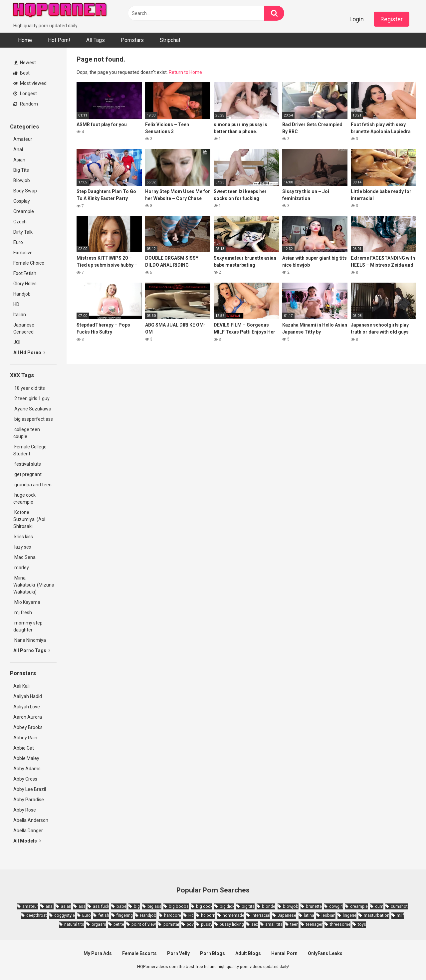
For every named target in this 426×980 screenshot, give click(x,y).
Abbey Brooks (28, 727)
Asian (19, 160)
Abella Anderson (31, 820)
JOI (17, 342)
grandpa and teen (32, 485)
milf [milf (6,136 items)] (400, 915)
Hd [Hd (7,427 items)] (191, 915)
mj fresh (23, 612)
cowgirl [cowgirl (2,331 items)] (336, 906)
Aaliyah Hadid (28, 696)
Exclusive (23, 253)
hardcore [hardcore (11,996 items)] (173, 915)
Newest (25, 63)
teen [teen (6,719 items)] (294, 924)
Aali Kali (21, 686)
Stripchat (170, 40)
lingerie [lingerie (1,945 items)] (350, 915)
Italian (20, 315)
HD (16, 304)
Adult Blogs (248, 953)
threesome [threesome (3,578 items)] (340, 924)
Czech (20, 222)
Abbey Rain (25, 738)
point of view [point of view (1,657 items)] (144, 924)
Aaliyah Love (27, 707)
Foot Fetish (25, 273)
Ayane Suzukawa (33, 409)
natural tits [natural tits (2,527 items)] (74, 924)
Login (357, 19)
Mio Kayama (28, 602)
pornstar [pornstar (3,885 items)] (171, 924)
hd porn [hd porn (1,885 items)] (208, 915)
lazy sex (22, 547)
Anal (18, 149)
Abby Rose (25, 810)
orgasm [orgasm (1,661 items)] (99, 924)
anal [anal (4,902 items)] (50, 906)
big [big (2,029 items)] (137, 906)
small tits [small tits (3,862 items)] (274, 924)
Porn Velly (178, 953)
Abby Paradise (29, 800)
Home (25, 40)
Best (21, 73)
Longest (25, 94)
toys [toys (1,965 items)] (362, 924)
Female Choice (29, 263)
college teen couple (27, 433)
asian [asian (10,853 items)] (66, 906)
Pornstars (132, 40)
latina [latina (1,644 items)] (309, 915)
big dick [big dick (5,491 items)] (227, 906)
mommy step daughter (28, 626)
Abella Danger (28, 831)
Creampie (24, 211)
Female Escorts (139, 953)
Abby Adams (27, 769)
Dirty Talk (23, 232)
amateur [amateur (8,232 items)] (30, 906)
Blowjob (22, 180)
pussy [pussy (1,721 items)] (207, 924)
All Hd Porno (29, 353)
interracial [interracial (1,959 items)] (261, 915)
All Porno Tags (32, 650)
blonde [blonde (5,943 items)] (269, 906)
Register (392, 19)
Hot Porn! (59, 40)
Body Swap (25, 191)
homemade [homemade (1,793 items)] (233, 915)
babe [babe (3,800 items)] (121, 906)
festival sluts (27, 464)
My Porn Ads (98, 953)
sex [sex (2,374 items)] (255, 924)
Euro (18, 242)
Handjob (22, 294)
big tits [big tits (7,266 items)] (248, 906)
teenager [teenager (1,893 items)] (314, 924)
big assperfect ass (33, 419)
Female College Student (30, 450)
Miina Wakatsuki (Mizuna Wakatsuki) (34, 585)
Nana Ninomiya (31, 640)
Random (26, 104)
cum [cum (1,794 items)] (379, 906)
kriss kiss (23, 537)
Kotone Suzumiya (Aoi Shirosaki (29, 519)
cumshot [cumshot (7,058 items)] (399, 906)
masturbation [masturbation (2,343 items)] (377, 915)
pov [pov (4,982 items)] (190, 924)
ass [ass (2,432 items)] (82, 906)
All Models (27, 841)
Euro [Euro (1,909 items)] (87, 915)
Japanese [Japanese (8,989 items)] (287, 915)
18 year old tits (29, 388)
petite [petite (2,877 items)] (119, 924)
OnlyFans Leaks (325, 953)
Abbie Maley (26, 758)
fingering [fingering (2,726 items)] (125, 915)
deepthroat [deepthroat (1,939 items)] (37, 915)
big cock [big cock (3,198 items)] (204, 906)
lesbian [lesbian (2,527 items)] (328, 915)
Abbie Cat (24, 748)
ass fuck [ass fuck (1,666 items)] (101, 906)
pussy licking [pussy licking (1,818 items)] (232, 924)
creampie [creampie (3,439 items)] (359, 906)
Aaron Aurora (28, 717)
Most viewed (30, 83)
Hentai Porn (284, 953)
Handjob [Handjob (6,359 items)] (148, 915)
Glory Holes (25, 284)
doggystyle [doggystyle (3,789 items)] (65, 915)
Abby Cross (25, 779)
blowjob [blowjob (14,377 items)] (291, 906)
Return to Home (185, 72)
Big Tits (21, 170)
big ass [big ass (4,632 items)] (154, 906)
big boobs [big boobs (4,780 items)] (179, 906)
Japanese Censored (24, 328)
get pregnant (27, 474)
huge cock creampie (24, 498)
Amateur (23, 139)
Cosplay (22, 201)
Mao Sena (25, 557)
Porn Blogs (213, 953)
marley (21, 568)
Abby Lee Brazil (30, 789)
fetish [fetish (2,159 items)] (104, 915)
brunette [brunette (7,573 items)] (314, 906)
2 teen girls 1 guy (31, 398)
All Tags (96, 40)
